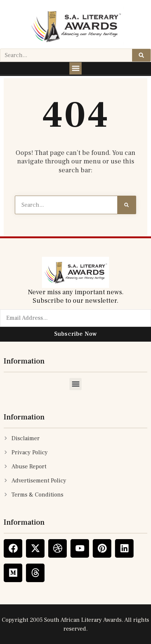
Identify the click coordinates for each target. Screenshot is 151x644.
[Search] (141, 55)
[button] (75, 68)
